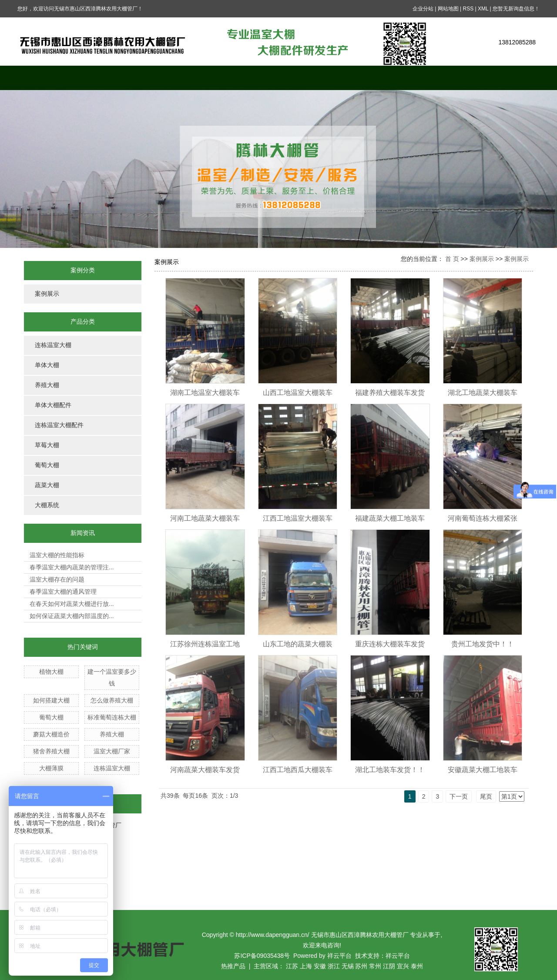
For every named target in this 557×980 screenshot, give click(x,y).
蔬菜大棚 (47, 485)
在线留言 (376, 78)
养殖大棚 (47, 385)
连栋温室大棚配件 (59, 425)
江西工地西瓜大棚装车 (298, 770)
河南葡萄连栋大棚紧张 (483, 518)
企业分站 (423, 9)
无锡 (348, 966)
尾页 (486, 796)
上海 (306, 966)
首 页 (452, 259)
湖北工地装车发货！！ (390, 770)
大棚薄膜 (51, 768)
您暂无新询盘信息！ (516, 9)
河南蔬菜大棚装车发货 (205, 770)
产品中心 (181, 78)
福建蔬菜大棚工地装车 (390, 518)
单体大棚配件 (53, 405)
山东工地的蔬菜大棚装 (298, 644)
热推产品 (233, 966)
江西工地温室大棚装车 (298, 518)
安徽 (320, 966)
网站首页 (50, 78)
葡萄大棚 (47, 465)
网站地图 (448, 9)
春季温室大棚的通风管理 (63, 592)
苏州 (361, 966)
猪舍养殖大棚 (51, 751)
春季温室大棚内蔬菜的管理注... (72, 567)
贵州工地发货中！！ (483, 644)
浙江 (334, 966)
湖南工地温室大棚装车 (205, 393)
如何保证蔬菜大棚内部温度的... (72, 616)
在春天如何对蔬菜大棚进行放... (72, 604)
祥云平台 (339, 956)
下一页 (459, 796)
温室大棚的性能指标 (57, 555)
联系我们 (507, 78)
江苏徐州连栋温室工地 (205, 644)
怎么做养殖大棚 (112, 700)
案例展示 (246, 78)
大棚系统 (47, 505)
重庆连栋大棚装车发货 (390, 644)
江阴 (389, 966)
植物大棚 (51, 672)
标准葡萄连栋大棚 (112, 717)
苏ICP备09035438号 (262, 956)
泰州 (417, 966)
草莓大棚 (47, 445)
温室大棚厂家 (112, 751)
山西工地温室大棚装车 (298, 393)
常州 (375, 966)
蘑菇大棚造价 (51, 734)
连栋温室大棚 (53, 345)
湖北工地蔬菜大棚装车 (483, 393)
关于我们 (115, 78)
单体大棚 (47, 365)
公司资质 (442, 78)
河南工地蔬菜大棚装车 (205, 518)
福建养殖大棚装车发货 (390, 393)
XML (483, 9)
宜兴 (403, 966)
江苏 (292, 966)
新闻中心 (311, 78)
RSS (468, 9)
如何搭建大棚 (51, 700)
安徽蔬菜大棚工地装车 (483, 770)
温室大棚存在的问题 (57, 579)
